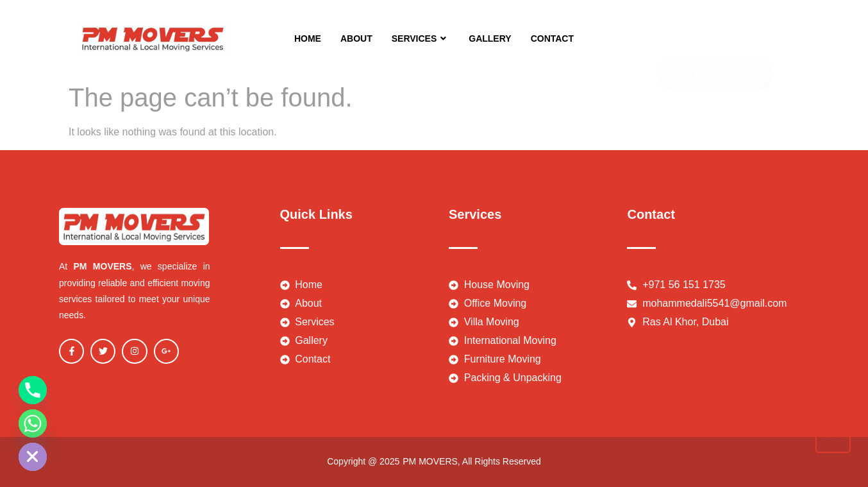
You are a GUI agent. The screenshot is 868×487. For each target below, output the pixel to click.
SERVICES (421, 38)
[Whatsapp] (33, 423)
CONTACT (552, 38)
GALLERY (490, 38)
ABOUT (356, 38)
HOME (308, 38)
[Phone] (33, 390)
